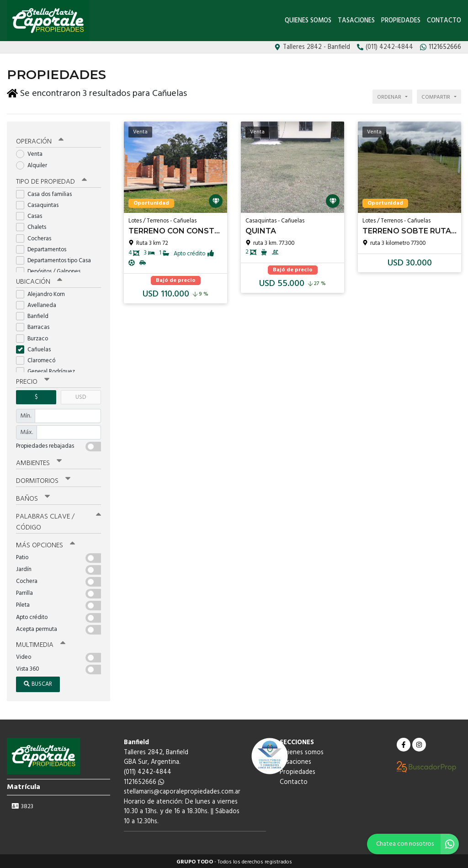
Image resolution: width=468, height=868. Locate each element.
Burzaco (35, 337)
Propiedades (401, 21)
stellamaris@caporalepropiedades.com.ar (182, 790)
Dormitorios (43, 480)
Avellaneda (39, 304)
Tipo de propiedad (51, 180)
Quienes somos (308, 21)
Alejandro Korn (43, 293)
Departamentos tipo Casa (56, 259)
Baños (33, 498)
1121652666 (144, 781)
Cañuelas (36, 348)
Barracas (36, 326)
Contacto (444, 21)
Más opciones (45, 544)
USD (81, 395)
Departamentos (44, 248)
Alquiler (35, 164)
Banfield (35, 315)
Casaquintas (40, 204)
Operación (40, 140)
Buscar (38, 682)
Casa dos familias (47, 193)
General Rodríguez (48, 370)
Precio (33, 380)
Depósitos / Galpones (51, 270)
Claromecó (39, 359)
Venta (32, 153)
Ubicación (39, 280)
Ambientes (39, 461)
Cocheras (37, 237)
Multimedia (41, 643)
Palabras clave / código (58, 521)
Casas (32, 214)
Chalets (34, 226)
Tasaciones (357, 21)
